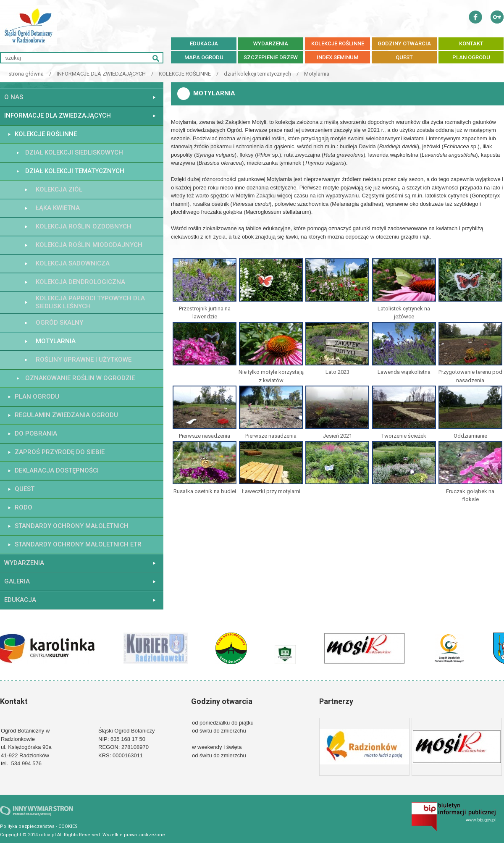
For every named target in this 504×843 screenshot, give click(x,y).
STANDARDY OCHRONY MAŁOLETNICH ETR (78, 544)
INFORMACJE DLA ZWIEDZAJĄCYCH (101, 74)
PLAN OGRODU (471, 57)
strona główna (26, 74)
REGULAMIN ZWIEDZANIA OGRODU (66, 415)
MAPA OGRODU (204, 57)
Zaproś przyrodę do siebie (60, 452)
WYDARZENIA (271, 43)
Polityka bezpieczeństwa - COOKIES (39, 826)
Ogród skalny (59, 323)
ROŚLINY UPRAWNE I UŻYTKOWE (84, 360)
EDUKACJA (204, 43)
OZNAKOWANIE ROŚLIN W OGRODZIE (80, 378)
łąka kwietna (58, 208)
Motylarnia (317, 74)
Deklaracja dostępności (57, 470)
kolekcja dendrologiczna (80, 282)
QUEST (404, 57)
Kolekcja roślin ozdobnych (84, 226)
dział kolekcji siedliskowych (74, 152)
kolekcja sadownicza (73, 263)
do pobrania (36, 433)
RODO (24, 507)
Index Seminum (337, 57)
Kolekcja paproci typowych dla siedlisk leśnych (90, 302)
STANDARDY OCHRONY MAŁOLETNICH (72, 526)
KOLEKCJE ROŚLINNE (338, 43)
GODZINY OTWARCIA (404, 43)
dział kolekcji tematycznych (257, 74)
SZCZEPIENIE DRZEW (271, 57)
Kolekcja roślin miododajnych (89, 245)
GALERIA (17, 581)
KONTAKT (471, 43)
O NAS (14, 97)
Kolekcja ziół (59, 189)
